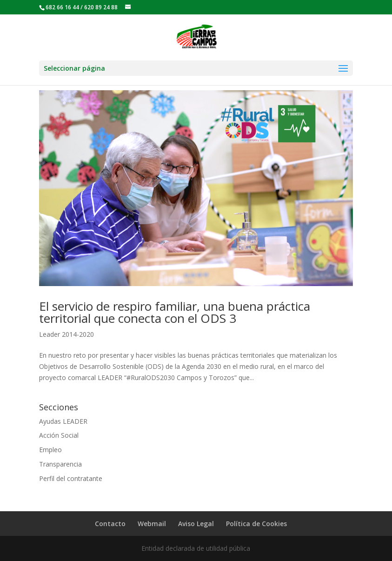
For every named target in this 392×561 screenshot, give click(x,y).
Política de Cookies (256, 524)
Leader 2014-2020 (66, 334)
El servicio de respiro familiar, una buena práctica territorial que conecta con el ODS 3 (175, 312)
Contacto (110, 524)
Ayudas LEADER (63, 421)
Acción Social (59, 435)
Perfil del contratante (71, 478)
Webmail (152, 524)
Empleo (50, 450)
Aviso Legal (196, 524)
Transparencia (60, 464)
